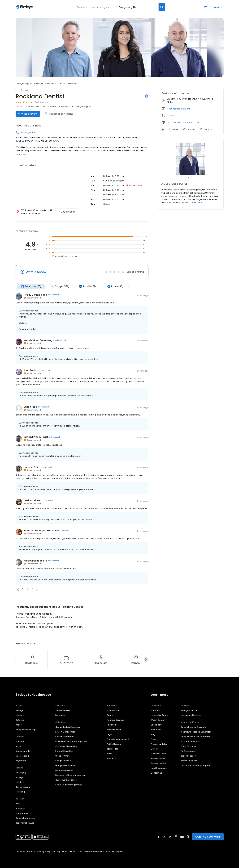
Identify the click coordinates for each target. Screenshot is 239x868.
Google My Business (65, 765)
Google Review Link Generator (195, 736)
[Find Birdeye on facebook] (159, 836)
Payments (21, 760)
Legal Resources (159, 768)
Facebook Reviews (64, 770)
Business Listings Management (71, 775)
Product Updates (159, 744)
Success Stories (159, 753)
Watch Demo (157, 720)
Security (56, 851)
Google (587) (60, 286)
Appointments (23, 751)
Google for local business (68, 727)
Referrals (20, 720)
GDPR (65, 851)
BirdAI (18, 803)
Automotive (113, 710)
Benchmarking (23, 787)
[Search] (162, 7)
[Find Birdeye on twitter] (164, 836)
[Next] (146, 659)
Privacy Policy (44, 851)
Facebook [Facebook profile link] (189, 129)
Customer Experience (66, 780)
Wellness (111, 758)
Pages (19, 724)
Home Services (114, 729)
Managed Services (190, 710)
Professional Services (191, 715)
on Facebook (53, 295)
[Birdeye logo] (25, 7)
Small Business (63, 710)
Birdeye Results (158, 763)
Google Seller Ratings (26, 729)
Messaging (21, 772)
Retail (110, 753)
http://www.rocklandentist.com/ (184, 122)
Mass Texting (22, 756)
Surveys (19, 777)
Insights (20, 782)
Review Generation (65, 736)
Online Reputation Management (72, 741)
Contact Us (156, 773)
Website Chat (62, 756)
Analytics (20, 808)
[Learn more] (190, 159)
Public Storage (114, 744)
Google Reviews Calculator (194, 727)
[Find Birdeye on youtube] (182, 836)
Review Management (66, 732)
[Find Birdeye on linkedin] (170, 836)
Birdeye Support (188, 756)
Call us (171, 116)
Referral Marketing (64, 751)
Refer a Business (189, 760)
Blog (153, 734)
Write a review (213, 7)
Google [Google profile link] (173, 129)
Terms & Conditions (26, 851)
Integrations (22, 813)
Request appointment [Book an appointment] (59, 114)
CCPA (80, 851)
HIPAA (72, 851)
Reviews (20, 715)
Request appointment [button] (178, 109)
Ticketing (20, 791)
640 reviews (41, 102)
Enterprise (60, 715)
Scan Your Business (190, 741)
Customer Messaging (66, 746)
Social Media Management (69, 784)
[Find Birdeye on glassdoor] (188, 836)
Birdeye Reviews (159, 758)
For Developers (188, 751)
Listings (19, 710)
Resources (156, 729)
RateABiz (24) (87, 286)
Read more (22, 154)
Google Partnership (25, 818)
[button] (37, 589)
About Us (155, 710)
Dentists (52, 83)
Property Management (118, 739)
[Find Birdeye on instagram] (176, 836)
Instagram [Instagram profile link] (207, 129)
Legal (109, 734)
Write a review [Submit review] (28, 114)
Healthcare (112, 724)
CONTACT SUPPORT (208, 836)
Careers (155, 748)
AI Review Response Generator (196, 732)
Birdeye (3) (114, 286)
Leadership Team (159, 715)
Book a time (157, 724)
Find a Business (188, 746)
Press (153, 739)
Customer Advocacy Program (195, 765)
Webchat (20, 741)
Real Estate (112, 748)
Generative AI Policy (94, 851)
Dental (40, 83)
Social (18, 746)
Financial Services (115, 720)
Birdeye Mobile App (25, 823)
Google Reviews (63, 760)
